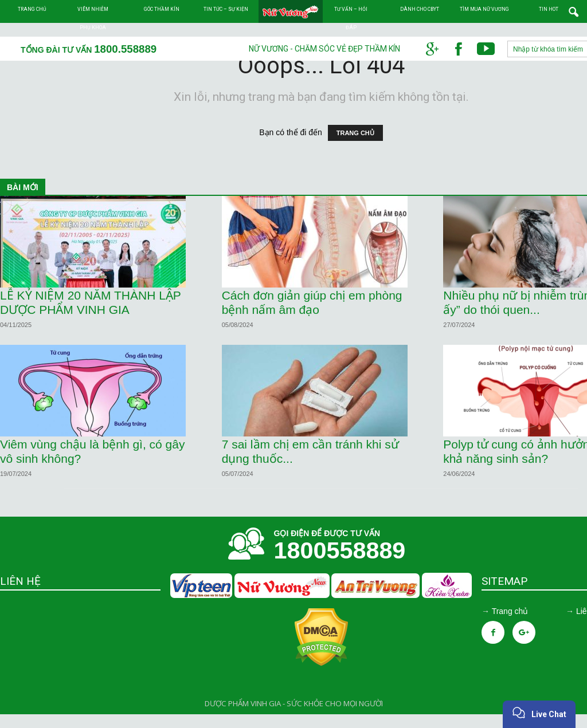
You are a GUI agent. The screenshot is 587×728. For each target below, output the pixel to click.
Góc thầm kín (162, 9)
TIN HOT (549, 9)
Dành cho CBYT (420, 9)
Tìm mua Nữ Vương (484, 9)
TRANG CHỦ (355, 147)
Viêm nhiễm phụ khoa (93, 18)
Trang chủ (32, 9)
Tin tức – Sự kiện (226, 9)
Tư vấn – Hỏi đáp (351, 18)
